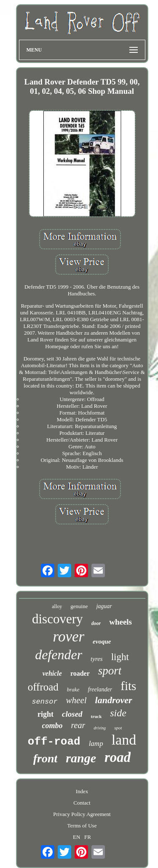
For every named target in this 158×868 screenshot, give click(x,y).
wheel (76, 700)
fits (128, 686)
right (46, 714)
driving (100, 728)
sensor (44, 702)
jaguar (104, 606)
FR (88, 837)
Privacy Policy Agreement (82, 814)
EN (76, 837)
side (118, 713)
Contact (82, 803)
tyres (97, 659)
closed (72, 714)
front (46, 758)
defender (59, 655)
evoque (102, 641)
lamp (96, 744)
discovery (58, 619)
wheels (121, 622)
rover (69, 637)
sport (110, 671)
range (81, 758)
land (124, 740)
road (118, 757)
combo (52, 726)
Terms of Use (82, 826)
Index (82, 791)
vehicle (52, 673)
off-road (54, 742)
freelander (100, 689)
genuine (79, 606)
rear (78, 725)
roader (80, 673)
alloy (57, 606)
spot (118, 728)
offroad (43, 687)
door (96, 623)
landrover (114, 700)
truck (96, 716)
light (120, 657)
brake (73, 689)
